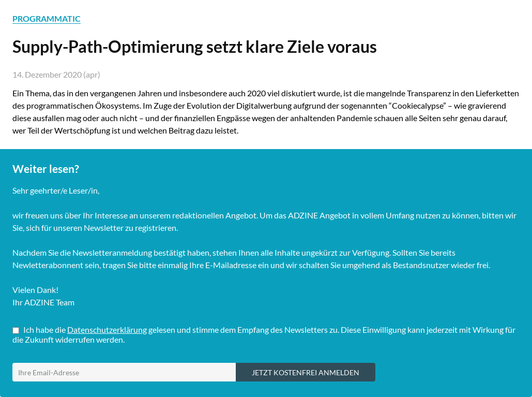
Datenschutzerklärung (107, 329)
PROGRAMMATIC (47, 18)
